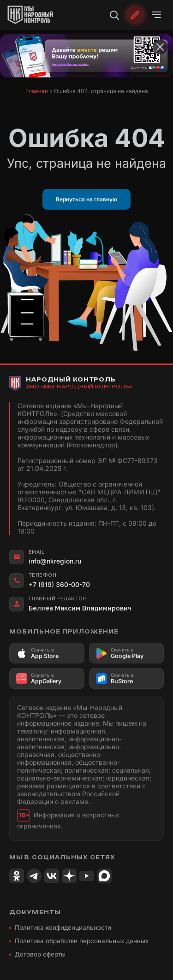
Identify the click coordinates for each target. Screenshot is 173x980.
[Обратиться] (135, 15)
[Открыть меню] (156, 15)
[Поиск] (114, 15)
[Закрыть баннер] (160, 47)
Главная (37, 91)
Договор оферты (40, 954)
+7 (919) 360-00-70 (59, 584)
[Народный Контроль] (35, 15)
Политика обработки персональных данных (82, 941)
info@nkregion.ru (55, 561)
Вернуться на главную (86, 199)
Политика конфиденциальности (63, 927)
